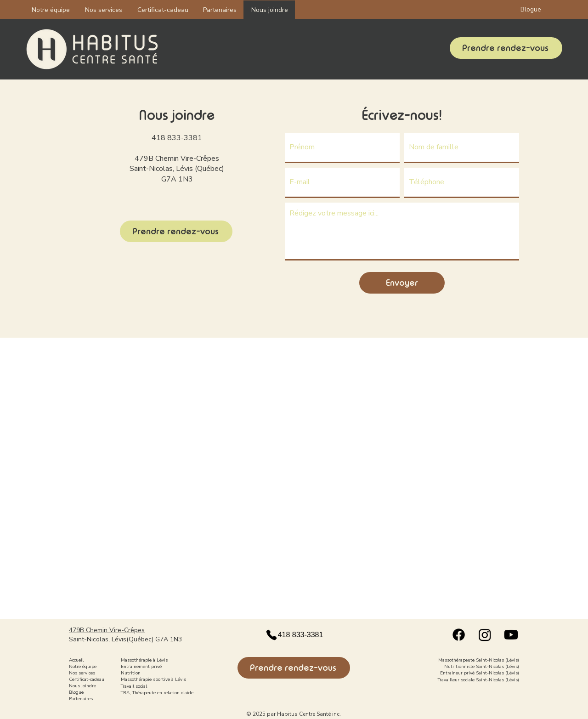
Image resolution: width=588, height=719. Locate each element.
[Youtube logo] (511, 635)
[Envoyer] (402, 283)
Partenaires (81, 699)
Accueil (76, 660)
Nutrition (131, 673)
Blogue (76, 692)
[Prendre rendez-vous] (506, 48)
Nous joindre (82, 686)
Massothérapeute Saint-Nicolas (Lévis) (479, 660)
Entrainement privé (141, 667)
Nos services (82, 673)
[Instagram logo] (485, 635)
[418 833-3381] (294, 635)
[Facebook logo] (459, 635)
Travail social (134, 686)
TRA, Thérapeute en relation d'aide (157, 693)
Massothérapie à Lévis (144, 660)
